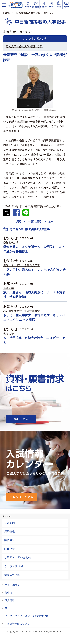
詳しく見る (21, 419)
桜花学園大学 (32, 311)
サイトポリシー (14, 585)
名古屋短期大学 (12, 311)
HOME (7, 13)
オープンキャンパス (43, 4)
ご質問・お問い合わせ (18, 558)
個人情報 (10, 600)
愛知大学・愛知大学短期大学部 (22, 265)
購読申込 (10, 540)
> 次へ (49, 221)
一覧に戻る (35, 221)
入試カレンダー (51, 4)
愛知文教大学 (11, 243)
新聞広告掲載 (12, 575)
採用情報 (10, 531)
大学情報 (28, 4)
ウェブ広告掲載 (14, 566)
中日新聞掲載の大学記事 (27, 13)
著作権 (8, 593)
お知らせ (49, 13)
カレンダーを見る (22, 497)
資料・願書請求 (36, 4)
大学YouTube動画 (66, 4)
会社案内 (10, 523)
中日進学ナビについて (17, 624)
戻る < (21, 221)
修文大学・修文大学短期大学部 (24, 46)
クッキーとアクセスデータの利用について (28, 616)
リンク (9, 608)
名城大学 (9, 288)
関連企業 (10, 549)
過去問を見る (59, 4)
